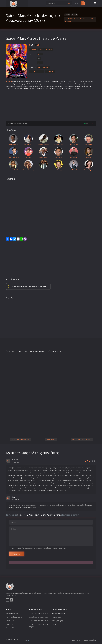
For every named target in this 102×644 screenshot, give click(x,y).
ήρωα (42, 88)
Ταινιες (74, 15)
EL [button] (76, 3)
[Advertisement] (51, 104)
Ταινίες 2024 (10, 628)
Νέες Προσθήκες (57, 621)
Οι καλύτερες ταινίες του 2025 (38, 617)
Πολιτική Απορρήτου (90, 640)
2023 (37, 45)
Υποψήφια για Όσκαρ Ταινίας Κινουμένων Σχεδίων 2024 (28, 286)
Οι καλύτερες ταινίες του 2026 (38, 614)
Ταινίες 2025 (10, 624)
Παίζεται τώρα (56, 617)
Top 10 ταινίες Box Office (14, 617)
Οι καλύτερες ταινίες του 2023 (82, 439)
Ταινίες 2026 (10, 621)
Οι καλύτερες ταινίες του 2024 (38, 621)
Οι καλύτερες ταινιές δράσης (20, 439)
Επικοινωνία (76, 640)
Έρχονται (59, 614)
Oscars (54, 624)
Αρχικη (67, 15)
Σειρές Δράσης (51, 439)
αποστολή (46, 84)
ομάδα (19, 84)
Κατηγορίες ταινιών (12, 614)
